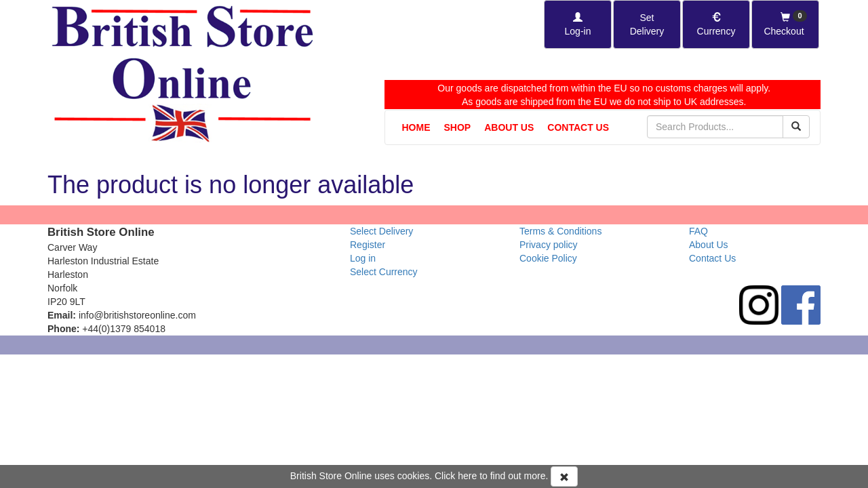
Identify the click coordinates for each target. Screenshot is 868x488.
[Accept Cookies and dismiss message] (564, 476)
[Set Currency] (716, 24)
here (467, 476)
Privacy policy (549, 245)
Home (416, 127)
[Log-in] (578, 24)
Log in (363, 258)
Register (368, 245)
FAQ (698, 231)
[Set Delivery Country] (647, 24)
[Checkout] (785, 24)
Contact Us (578, 127)
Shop (458, 127)
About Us (509, 127)
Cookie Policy (548, 258)
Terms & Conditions (560, 231)
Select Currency (384, 272)
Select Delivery (381, 231)
